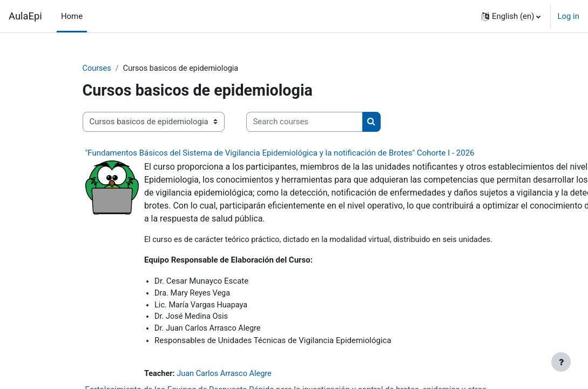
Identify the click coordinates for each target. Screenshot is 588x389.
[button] (511, 16)
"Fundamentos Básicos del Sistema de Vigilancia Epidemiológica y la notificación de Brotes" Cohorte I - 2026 (280, 153)
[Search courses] (305, 122)
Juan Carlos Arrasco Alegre (227, 375)
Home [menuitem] (72, 16)
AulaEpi (25, 16)
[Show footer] (561, 362)
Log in (568, 16)
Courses (97, 69)
